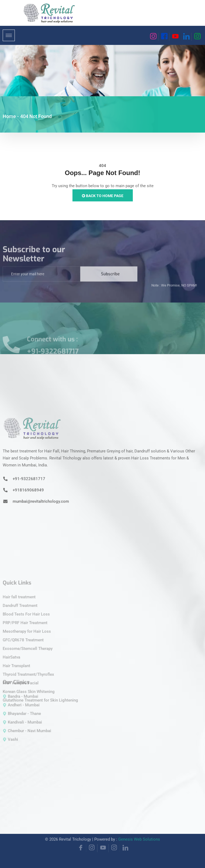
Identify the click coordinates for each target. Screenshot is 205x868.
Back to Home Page (103, 196)
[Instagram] (153, 37)
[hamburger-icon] (9, 35)
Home (9, 116)
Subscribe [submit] (110, 279)
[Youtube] (175, 37)
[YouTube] (103, 843)
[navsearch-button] (143, 34)
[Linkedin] (186, 37)
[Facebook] (164, 37)
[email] (41, 279)
